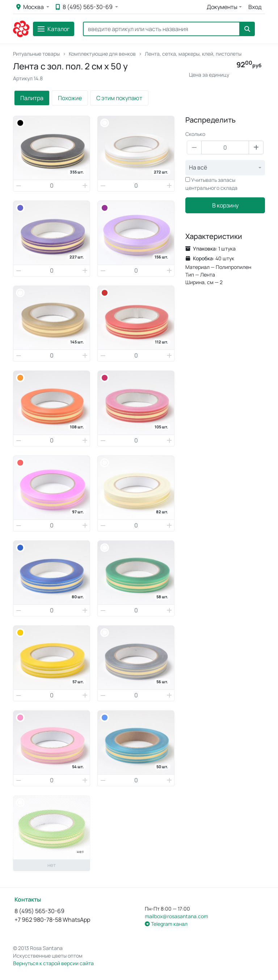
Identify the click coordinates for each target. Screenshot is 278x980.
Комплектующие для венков (102, 54)
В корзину (225, 205)
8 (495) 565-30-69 (85, 7)
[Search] (161, 29)
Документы (222, 7)
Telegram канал (166, 924)
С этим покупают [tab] (119, 98)
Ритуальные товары (36, 54)
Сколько (195, 134)
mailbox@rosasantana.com (176, 916)
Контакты (28, 899)
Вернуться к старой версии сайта (53, 963)
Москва (31, 7)
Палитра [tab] (32, 98)
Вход (255, 7)
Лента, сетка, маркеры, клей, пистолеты (193, 54)
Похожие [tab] (70, 98)
